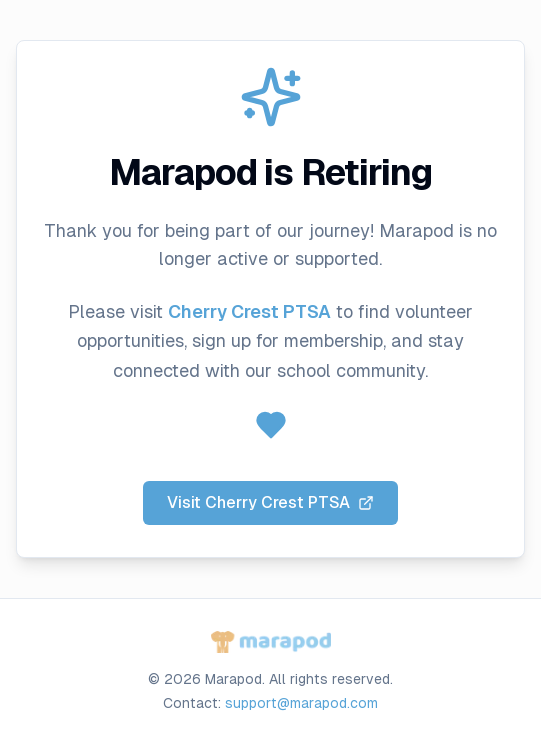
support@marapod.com (301, 703)
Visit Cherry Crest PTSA (270, 502)
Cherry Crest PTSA (249, 311)
